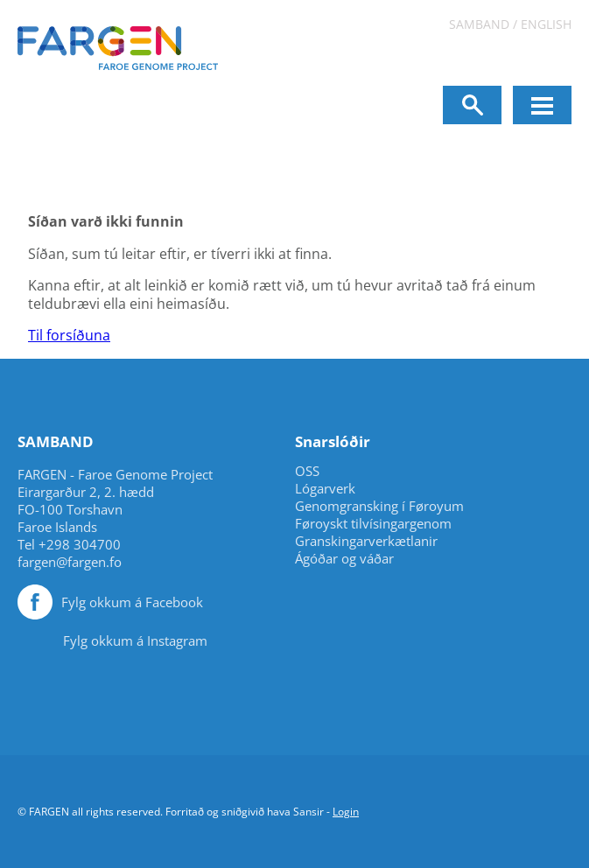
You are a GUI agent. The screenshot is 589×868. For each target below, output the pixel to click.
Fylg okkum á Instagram (135, 640)
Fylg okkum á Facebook (132, 602)
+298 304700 (80, 544)
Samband (479, 24)
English (546, 24)
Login (346, 812)
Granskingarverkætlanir (366, 541)
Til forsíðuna (69, 335)
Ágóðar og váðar (344, 559)
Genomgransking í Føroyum (379, 506)
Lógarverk (325, 489)
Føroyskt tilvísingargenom (373, 524)
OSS (307, 471)
